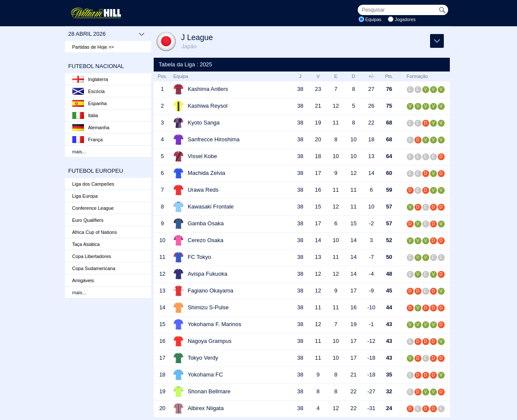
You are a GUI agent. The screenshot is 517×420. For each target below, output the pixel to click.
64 (389, 156)
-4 (371, 274)
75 (389, 106)
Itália (85, 115)
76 (389, 89)
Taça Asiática (86, 244)
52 (389, 240)
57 (389, 207)
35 (389, 375)
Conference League (93, 208)
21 (318, 106)
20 (318, 139)
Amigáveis (83, 280)
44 (389, 307)
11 (336, 123)
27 (371, 89)
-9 (371, 291)
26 (371, 106)
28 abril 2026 (107, 34)
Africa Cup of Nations (95, 232)
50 (389, 257)
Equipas (374, 20)
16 (318, 190)
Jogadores (405, 20)
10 (353, 139)
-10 (371, 307)
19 (318, 123)
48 (389, 274)
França (88, 140)
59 (389, 190)
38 (300, 89)
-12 (371, 341)
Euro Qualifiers (88, 220)
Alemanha (91, 128)
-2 (371, 223)
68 (389, 123)
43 (389, 324)
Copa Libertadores (92, 256)
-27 (371, 391)
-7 (371, 257)
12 (336, 106)
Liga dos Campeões (93, 184)
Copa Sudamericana (94, 268)
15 (318, 207)
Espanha (90, 103)
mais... (79, 152)
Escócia (89, 91)
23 (318, 89)
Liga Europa (85, 196)
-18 (371, 358)
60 (389, 173)
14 (371, 173)
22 (371, 123)
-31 (371, 408)
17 (318, 173)
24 (389, 408)
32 (389, 391)
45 (389, 291)
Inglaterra (90, 79)
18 (371, 139)
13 (371, 156)
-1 (371, 324)
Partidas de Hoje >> (93, 47)
